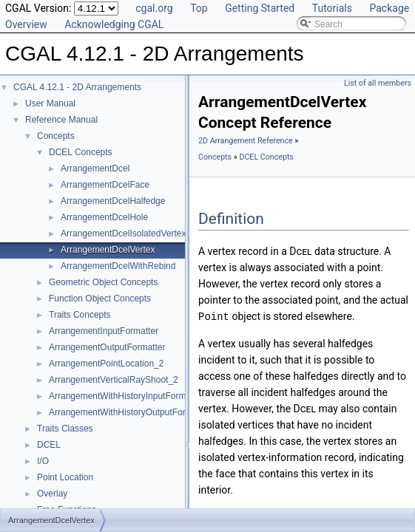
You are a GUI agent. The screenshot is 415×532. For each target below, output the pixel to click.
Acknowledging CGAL (114, 24)
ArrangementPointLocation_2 (106, 364)
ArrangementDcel (95, 168)
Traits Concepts (80, 315)
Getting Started (260, 8)
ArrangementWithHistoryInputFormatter (126, 396)
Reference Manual (61, 120)
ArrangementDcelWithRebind (118, 266)
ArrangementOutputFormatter (107, 347)
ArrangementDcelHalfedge (113, 201)
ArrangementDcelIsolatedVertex (123, 233)
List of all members (378, 83)
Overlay (52, 494)
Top (199, 8)
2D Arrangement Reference (246, 141)
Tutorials (332, 8)
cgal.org (154, 8)
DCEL (49, 445)
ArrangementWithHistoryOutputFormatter (130, 412)
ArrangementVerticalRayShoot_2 (114, 380)
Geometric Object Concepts (103, 282)
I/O (43, 461)
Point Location (65, 477)
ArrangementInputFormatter (104, 331)
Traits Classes (65, 429)
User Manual (50, 103)
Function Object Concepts (100, 299)
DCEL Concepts (81, 152)
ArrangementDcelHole (104, 217)
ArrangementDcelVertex (108, 250)
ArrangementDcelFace (105, 185)
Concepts (56, 136)
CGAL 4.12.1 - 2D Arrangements (77, 87)
